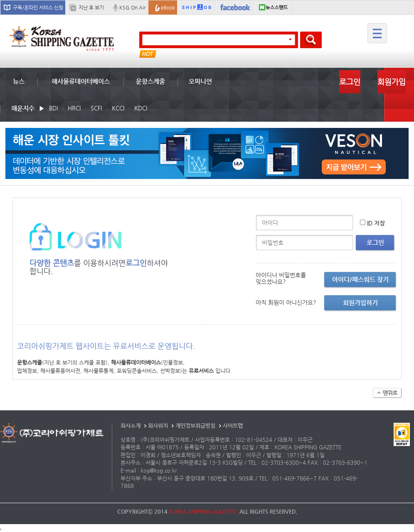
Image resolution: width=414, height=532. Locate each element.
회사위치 (158, 425)
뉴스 (19, 81)
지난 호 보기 (91, 7)
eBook (168, 7)
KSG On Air (132, 7)
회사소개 (131, 425)
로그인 (350, 82)
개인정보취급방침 (195, 425)
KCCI (118, 108)
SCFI (96, 108)
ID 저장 (376, 223)
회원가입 (392, 82)
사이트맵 (233, 425)
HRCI (74, 108)
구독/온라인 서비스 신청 (38, 7)
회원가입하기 (360, 303)
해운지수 (23, 108)
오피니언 (200, 81)
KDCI (141, 108)
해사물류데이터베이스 (81, 81)
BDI (53, 108)
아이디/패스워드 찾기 (360, 279)
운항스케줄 (150, 81)
